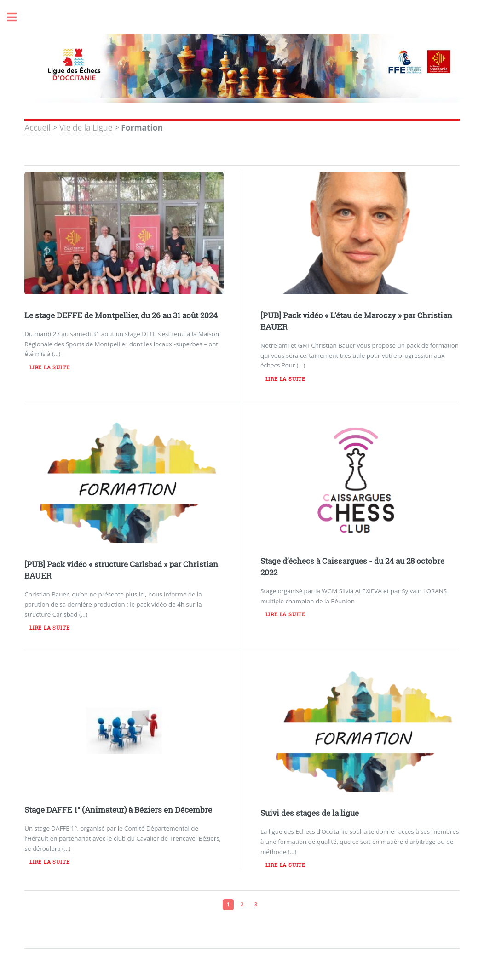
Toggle (17, 17)
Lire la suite (49, 367)
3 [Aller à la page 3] (256, 904)
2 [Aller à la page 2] (242, 904)
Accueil (37, 127)
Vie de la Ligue (86, 127)
